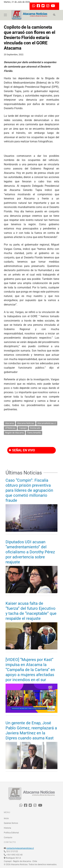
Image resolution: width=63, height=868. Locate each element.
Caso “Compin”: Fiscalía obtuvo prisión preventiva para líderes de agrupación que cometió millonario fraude (29, 490)
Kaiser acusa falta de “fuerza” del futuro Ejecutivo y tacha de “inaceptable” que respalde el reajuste (31, 611)
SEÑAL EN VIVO (22, 450)
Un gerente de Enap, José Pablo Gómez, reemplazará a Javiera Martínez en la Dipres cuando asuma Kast (31, 731)
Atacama (9, 423)
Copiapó (23, 428)
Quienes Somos (11, 823)
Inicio (6, 818)
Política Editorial (11, 833)
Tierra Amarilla (34, 433)
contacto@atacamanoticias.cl (20, 848)
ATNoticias (10, 428)
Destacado (35, 428)
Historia (7, 828)
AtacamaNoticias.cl (47, 423)
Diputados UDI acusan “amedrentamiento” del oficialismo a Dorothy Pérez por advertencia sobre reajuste (30, 552)
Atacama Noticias (26, 423)
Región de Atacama (14, 433)
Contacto (8, 838)
